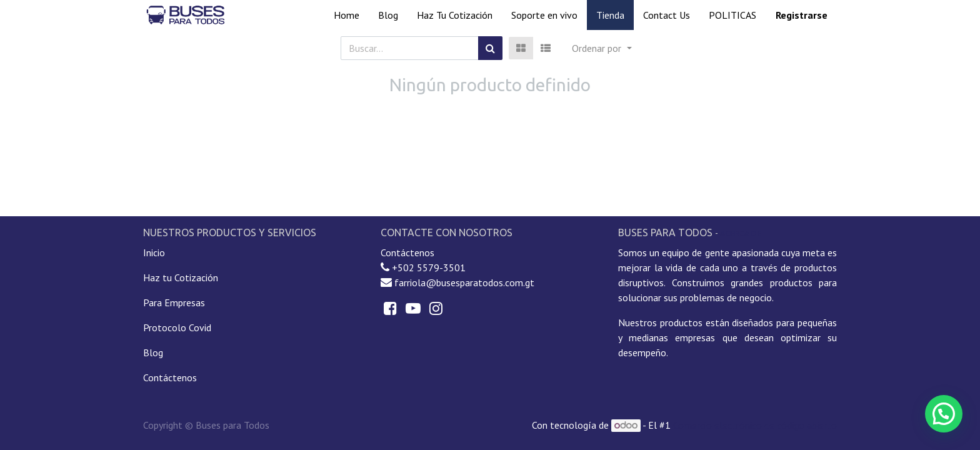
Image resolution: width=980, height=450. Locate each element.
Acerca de (741, 233)
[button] (602, 48)
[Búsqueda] (490, 48)
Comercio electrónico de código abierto (755, 425)
